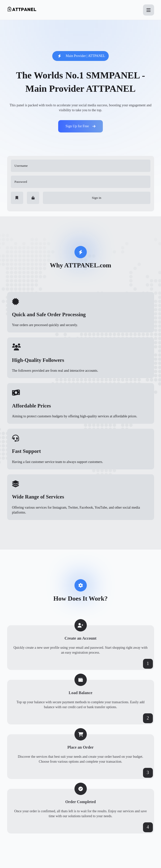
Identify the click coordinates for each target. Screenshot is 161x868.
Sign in (96, 198)
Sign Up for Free (81, 126)
